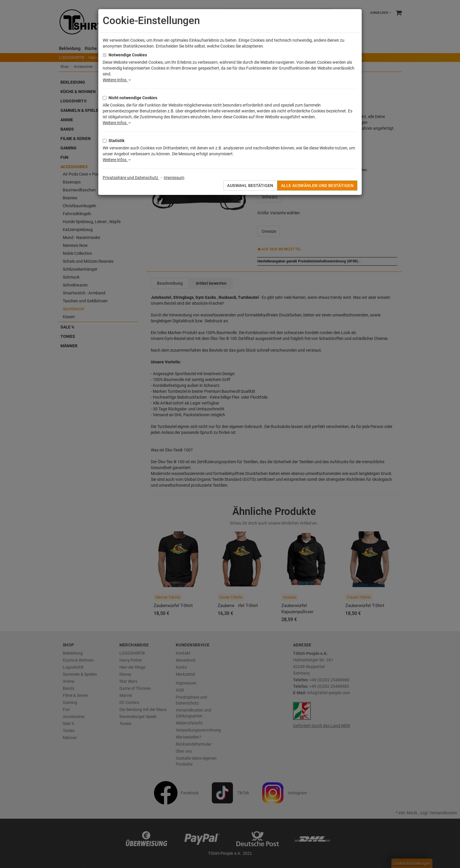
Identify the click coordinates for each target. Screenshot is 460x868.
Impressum (174, 178)
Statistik (116, 141)
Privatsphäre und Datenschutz (131, 178)
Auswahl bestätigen (250, 186)
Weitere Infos (117, 80)
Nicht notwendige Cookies (133, 98)
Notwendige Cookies (128, 55)
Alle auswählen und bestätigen (317, 186)
